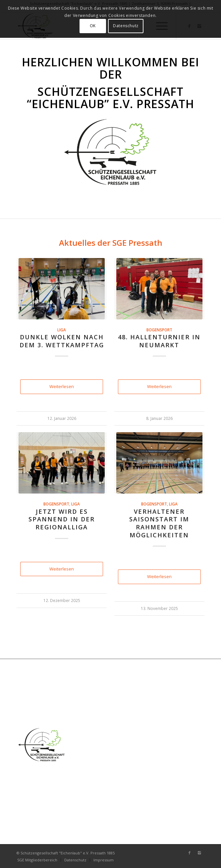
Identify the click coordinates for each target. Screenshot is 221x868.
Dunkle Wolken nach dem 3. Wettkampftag (62, 341)
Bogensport (159, 330)
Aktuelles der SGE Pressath (111, 243)
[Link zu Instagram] (199, 853)
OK (93, 26)
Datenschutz (126, 26)
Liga (62, 330)
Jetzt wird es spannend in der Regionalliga (62, 519)
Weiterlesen (62, 386)
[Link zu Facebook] (190, 853)
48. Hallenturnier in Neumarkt (159, 341)
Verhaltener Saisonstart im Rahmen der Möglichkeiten (159, 523)
